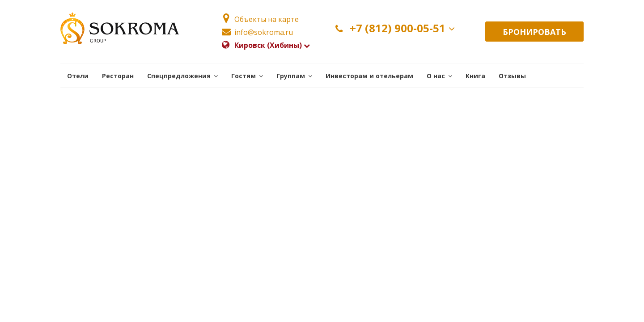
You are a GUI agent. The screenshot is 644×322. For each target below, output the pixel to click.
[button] (182, 75)
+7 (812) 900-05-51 (397, 28)
